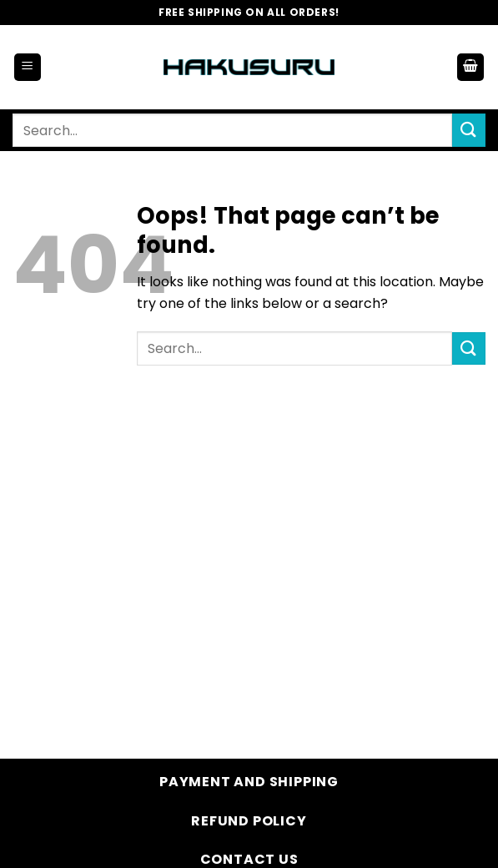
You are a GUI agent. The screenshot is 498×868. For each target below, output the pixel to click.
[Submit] (469, 130)
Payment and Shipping (249, 782)
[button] (28, 67)
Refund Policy (249, 821)
